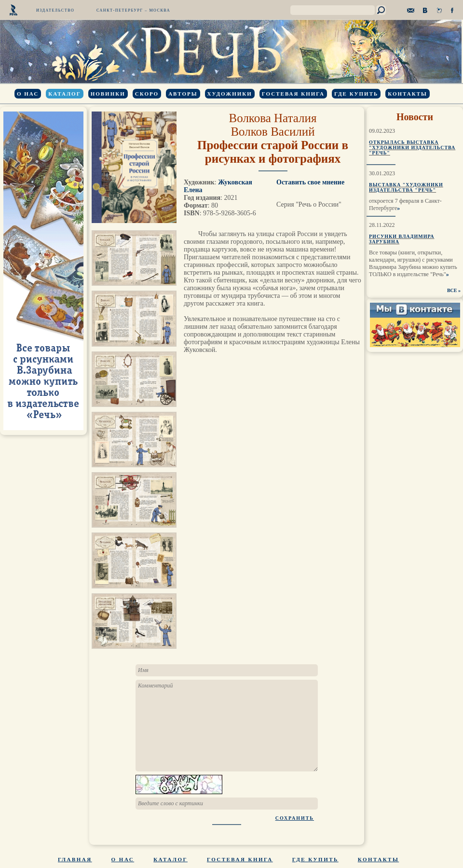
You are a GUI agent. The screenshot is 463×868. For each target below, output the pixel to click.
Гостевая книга (293, 94)
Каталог (64, 94)
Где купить (356, 94)
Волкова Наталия (273, 118)
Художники (230, 94)
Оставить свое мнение (310, 182)
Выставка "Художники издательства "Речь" (406, 187)
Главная (75, 859)
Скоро (147, 94)
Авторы (183, 94)
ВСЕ (452, 290)
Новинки (108, 94)
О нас (28, 94)
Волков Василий (272, 132)
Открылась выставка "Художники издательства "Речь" (412, 147)
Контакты (408, 94)
